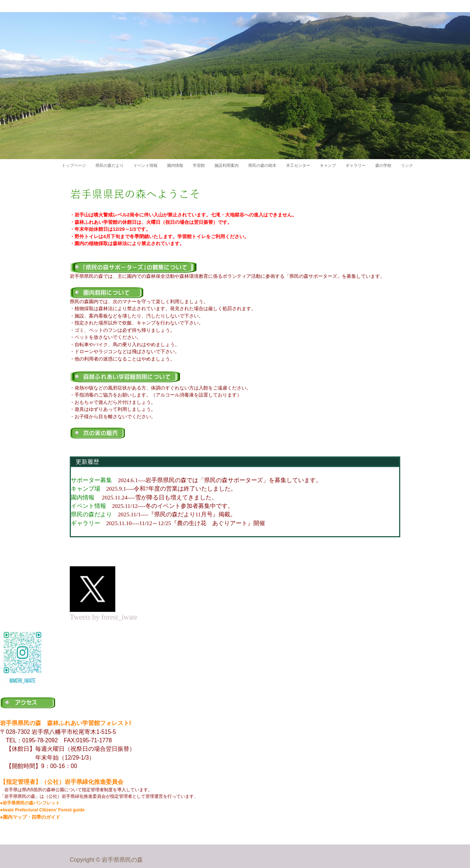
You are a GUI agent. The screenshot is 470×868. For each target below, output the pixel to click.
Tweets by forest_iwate (104, 613)
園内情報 (175, 165)
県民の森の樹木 (262, 165)
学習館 (199, 165)
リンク (407, 165)
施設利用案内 (227, 165)
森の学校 (383, 165)
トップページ (74, 165)
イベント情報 (145, 165)
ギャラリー (356, 165)
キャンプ (328, 165)
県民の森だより (110, 165)
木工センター (298, 165)
